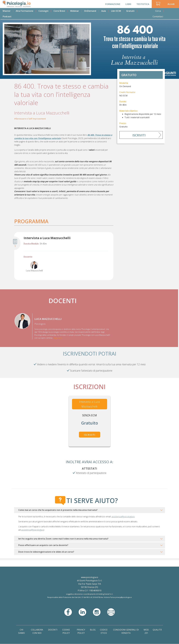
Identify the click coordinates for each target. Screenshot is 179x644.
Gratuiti (130, 11)
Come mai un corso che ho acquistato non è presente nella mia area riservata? (58, 510)
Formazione (113, 4)
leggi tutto (58, 338)
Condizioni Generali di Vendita (126, 631)
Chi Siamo (22, 631)
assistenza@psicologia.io (123, 517)
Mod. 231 (146, 631)
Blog (93, 630)
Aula (104, 11)
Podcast (7, 16)
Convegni (43, 11)
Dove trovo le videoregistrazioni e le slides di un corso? (46, 552)
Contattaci (158, 16)
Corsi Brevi (59, 11)
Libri (128, 4)
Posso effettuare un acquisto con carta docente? (43, 545)
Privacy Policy (81, 631)
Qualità (157, 630)
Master (7, 11)
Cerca (158, 11)
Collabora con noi (37, 631)
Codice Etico (104, 631)
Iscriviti (139, 135)
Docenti (53, 630)
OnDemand (90, 11)
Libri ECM (116, 11)
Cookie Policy (66, 631)
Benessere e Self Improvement (31, 119)
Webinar (75, 11)
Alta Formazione (25, 11)
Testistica (143, 4)
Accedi (171, 4)
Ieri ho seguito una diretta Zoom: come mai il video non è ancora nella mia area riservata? (63, 539)
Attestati (90, 468)
